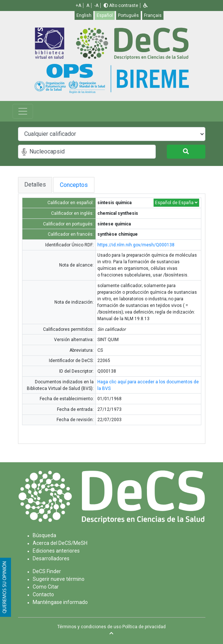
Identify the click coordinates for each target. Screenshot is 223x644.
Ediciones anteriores (56, 551)
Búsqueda (44, 535)
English (84, 15)
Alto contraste (121, 6)
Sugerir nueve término (59, 579)
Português (128, 15)
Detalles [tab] (35, 184)
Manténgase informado (60, 602)
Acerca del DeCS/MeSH (60, 543)
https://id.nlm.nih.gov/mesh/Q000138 (136, 245)
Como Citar (46, 587)
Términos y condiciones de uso (89, 627)
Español (105, 15)
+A (78, 6)
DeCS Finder (47, 571)
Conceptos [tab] (82, 185)
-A (96, 6)
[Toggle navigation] (23, 111)
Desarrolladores (51, 558)
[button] (145, 6)
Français (153, 15)
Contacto (43, 594)
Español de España (176, 203)
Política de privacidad (144, 627)
